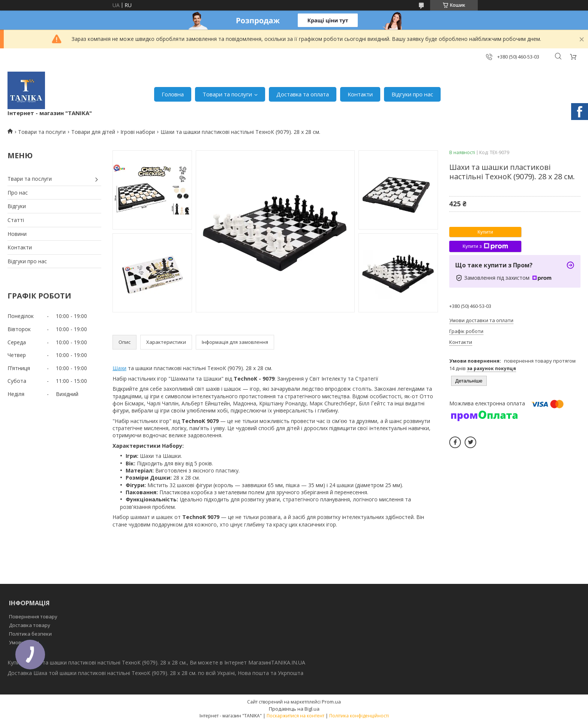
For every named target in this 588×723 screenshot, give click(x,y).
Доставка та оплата (303, 94)
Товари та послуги (227, 94)
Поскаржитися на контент (295, 716)
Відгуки (17, 206)
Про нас (18, 193)
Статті (16, 220)
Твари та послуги (30, 179)
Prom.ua (331, 702)
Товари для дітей (93, 132)
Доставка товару (30, 625)
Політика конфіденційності (359, 716)
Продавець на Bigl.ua (294, 709)
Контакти (360, 94)
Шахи (119, 368)
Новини (17, 234)
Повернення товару (33, 616)
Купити (485, 232)
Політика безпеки (30, 634)
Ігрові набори (138, 132)
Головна (173, 94)
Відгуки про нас (412, 94)
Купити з (485, 246)
